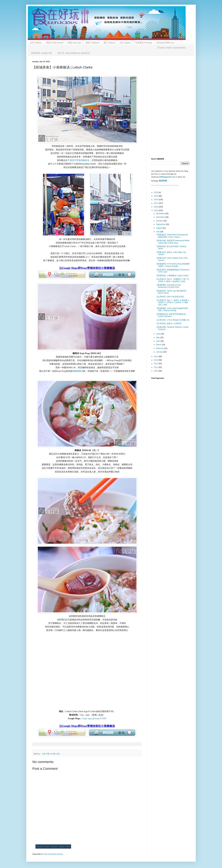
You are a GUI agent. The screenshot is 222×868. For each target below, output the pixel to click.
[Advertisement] (170, 107)
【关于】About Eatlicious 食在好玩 (73, 53)
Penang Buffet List (165, 43)
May (158, 338)
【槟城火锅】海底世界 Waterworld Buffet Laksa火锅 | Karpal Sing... (173, 242)
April (158, 341)
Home (54, 846)
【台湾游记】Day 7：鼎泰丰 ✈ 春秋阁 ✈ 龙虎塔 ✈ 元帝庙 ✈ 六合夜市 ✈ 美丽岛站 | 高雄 (172, 302)
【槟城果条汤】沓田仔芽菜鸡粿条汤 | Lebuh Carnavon (171, 315)
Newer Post (43, 846)
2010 (156, 371)
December (161, 214)
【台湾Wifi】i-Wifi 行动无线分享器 (170, 297)
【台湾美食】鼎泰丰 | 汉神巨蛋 (169, 324)
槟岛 (58, 754)
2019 (156, 196)
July (158, 232)
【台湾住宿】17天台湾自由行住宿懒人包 (172, 320)
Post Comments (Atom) (53, 854)
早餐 (48, 754)
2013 (156, 360)
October (160, 221)
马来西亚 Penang (143, 43)
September (161, 224)
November (161, 217)
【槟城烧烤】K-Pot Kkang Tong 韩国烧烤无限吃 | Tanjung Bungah (173, 265)
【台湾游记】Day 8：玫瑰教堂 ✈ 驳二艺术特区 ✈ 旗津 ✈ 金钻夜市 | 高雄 (172, 280)
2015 (156, 210)
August (159, 228)
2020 (156, 192)
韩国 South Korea (55, 43)
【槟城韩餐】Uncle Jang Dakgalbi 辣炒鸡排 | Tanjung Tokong (172, 309)
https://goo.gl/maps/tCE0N (94, 718)
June (158, 334)
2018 (156, 200)
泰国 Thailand (92, 43)
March (159, 345)
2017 (156, 203)
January (160, 352)
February (160, 348)
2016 (156, 207)
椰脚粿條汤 (78, 371)
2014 (156, 357)
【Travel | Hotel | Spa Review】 (172, 48)
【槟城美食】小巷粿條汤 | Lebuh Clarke (172, 276)
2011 (156, 367)
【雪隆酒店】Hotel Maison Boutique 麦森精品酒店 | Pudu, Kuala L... (172, 236)
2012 (156, 364)
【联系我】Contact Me (41, 53)
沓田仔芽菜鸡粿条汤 (80, 160)
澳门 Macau (109, 43)
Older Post (64, 846)
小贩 (43, 754)
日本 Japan (125, 43)
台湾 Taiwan (36, 43)
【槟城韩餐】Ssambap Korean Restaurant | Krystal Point (168, 286)
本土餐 (53, 754)
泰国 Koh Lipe (74, 43)
